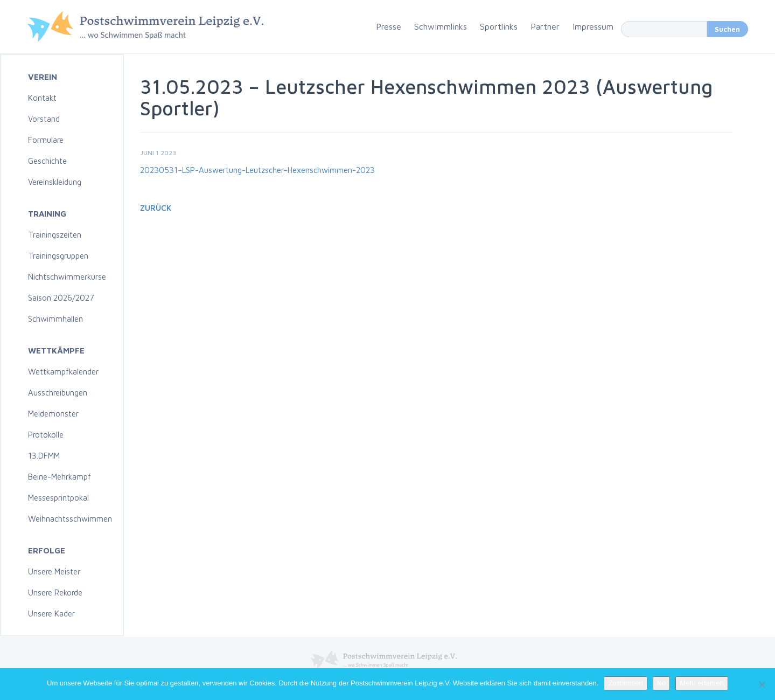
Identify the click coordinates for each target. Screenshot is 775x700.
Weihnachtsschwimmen (70, 519)
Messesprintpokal (58, 498)
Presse (389, 26)
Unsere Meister (54, 571)
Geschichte (47, 161)
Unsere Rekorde (55, 592)
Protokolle (46, 435)
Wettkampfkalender (63, 372)
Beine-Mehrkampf (60, 477)
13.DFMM (44, 456)
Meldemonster (53, 414)
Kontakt (42, 98)
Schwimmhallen (55, 319)
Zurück (156, 208)
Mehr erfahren (702, 683)
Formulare (46, 140)
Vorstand (44, 119)
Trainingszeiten (55, 235)
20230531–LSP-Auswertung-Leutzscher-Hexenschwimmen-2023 (257, 170)
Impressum (593, 26)
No (662, 683)
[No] (762, 684)
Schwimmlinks (441, 26)
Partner (545, 26)
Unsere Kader (51, 614)
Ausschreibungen (58, 393)
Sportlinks (499, 26)
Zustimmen (625, 683)
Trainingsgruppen (58, 256)
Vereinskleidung (55, 182)
